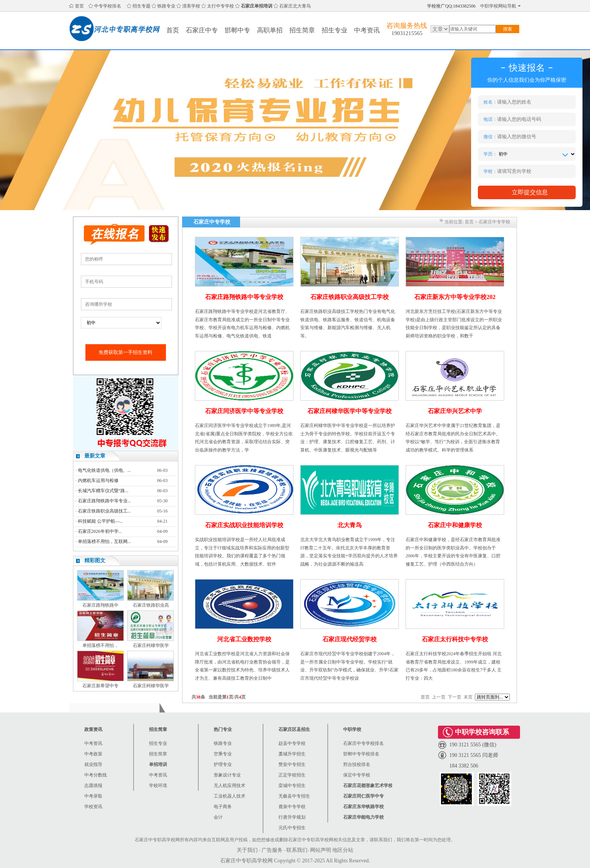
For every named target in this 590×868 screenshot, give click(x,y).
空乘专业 (223, 754)
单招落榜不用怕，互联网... (104, 542)
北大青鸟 (350, 525)
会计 (218, 817)
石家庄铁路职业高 (151, 605)
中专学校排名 (108, 6)
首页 (79, 6)
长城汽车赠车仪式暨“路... (103, 491)
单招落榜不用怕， (100, 645)
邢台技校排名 (357, 764)
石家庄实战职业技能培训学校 (244, 525)
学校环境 (158, 786)
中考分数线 (96, 775)
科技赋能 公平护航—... (100, 521)
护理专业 (223, 764)
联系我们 (297, 850)
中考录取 (93, 796)
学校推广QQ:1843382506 (451, 6)
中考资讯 (367, 30)
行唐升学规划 (292, 817)
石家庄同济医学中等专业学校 (244, 411)
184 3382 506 (464, 766)
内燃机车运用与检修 (98, 481)
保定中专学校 (357, 775)
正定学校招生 (292, 775)
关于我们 (247, 850)
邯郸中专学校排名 (361, 754)
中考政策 (93, 754)
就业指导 (93, 764)
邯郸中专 (237, 30)
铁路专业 (166, 6)
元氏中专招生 (292, 828)
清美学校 (191, 6)
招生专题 (141, 6)
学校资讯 (93, 807)
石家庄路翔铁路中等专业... (104, 501)
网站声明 (321, 850)
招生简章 (302, 30)
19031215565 (407, 33)
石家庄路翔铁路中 (100, 605)
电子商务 (223, 807)
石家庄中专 (202, 30)
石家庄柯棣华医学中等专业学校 (350, 411)
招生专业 (335, 30)
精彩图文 (95, 561)
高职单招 (270, 30)
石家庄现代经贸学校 (350, 639)
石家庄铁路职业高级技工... (104, 511)
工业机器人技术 (230, 796)
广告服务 (272, 850)
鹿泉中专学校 (292, 807)
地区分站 (343, 850)
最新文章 (95, 456)
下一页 (455, 697)
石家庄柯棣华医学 (151, 645)
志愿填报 (93, 786)
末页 (468, 697)
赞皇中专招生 (292, 764)
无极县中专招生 (294, 796)
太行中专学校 (220, 6)
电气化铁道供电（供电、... (104, 470)
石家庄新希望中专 (100, 686)
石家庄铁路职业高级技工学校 (350, 297)
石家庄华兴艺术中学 (455, 411)
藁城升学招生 (292, 754)
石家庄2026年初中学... (100, 531)
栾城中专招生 (292, 786)
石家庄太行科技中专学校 (455, 639)
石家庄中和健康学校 (455, 525)
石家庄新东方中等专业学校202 (455, 297)
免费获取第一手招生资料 (125, 352)
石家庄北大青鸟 (295, 6)
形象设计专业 (227, 775)
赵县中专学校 (292, 743)
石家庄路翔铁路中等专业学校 (244, 297)
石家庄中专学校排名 (363, 743)
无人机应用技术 (230, 786)
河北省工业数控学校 (244, 639)
